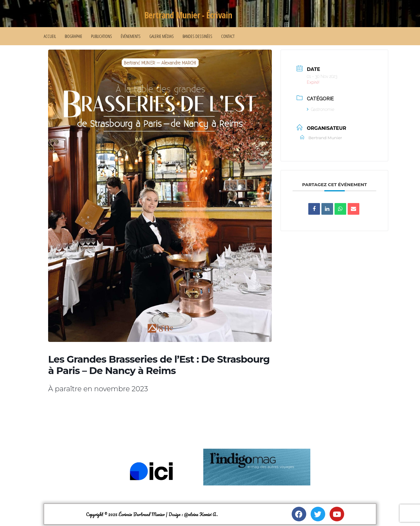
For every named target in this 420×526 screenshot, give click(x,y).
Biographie (73, 36)
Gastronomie (321, 109)
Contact (228, 36)
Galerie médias (162, 36)
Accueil (50, 36)
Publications (101, 36)
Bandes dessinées (197, 36)
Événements (131, 36)
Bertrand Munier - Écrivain (188, 15)
